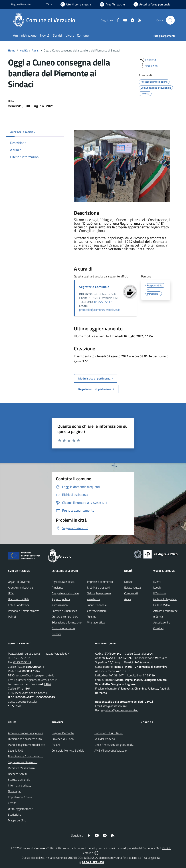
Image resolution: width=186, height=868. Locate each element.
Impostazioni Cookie (20, 797)
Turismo (92, 617)
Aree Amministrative (20, 587)
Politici (12, 617)
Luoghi (157, 587)
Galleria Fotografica (165, 599)
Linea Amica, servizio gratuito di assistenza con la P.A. (127, 745)
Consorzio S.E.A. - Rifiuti (109, 733)
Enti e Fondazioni (18, 605)
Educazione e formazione (67, 622)
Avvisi (36, 50)
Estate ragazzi (133, 587)
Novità (24, 50)
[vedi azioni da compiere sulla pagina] (149, 66)
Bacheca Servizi (17, 774)
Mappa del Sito (17, 820)
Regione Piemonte (63, 733)
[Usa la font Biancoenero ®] (76, 4)
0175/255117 (103, 302)
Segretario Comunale (94, 287)
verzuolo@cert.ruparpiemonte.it (35, 675)
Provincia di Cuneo (63, 739)
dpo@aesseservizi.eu (116, 706)
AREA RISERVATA (91, 862)
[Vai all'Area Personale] (152, 4)
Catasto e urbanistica (64, 611)
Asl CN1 (56, 745)
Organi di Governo (19, 582)
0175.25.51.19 (22, 662)
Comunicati (131, 593)
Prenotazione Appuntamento (26, 756)
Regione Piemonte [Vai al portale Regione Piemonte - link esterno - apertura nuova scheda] (21, 4)
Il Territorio (160, 593)
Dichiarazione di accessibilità (25, 739)
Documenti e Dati (18, 599)
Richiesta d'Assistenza (21, 768)
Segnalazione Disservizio (23, 762)
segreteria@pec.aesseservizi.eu (120, 710)
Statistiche (15, 815)
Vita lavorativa (96, 622)
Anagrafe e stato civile (65, 593)
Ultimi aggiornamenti (21, 809)
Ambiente (57, 587)
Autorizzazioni (60, 605)
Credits (12, 803)
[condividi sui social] (148, 60)
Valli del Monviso (105, 739)
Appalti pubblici (61, 599)
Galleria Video (161, 605)
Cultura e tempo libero (65, 617)
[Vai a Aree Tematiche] (112, 4)
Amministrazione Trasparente (26, 733)
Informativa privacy (20, 785)
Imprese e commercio (100, 582)
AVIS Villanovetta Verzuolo (111, 750)
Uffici (11, 593)
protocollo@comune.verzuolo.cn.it (100, 310)
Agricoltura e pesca (63, 582)
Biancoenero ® (107, 858)
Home (12, 50)
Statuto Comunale (19, 780)
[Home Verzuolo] (45, 20)
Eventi (157, 582)
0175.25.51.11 (22, 658)
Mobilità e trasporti (99, 587)
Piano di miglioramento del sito (27, 745)
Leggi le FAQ (16, 750)
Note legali (15, 791)
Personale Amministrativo (24, 611)
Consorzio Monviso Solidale (68, 750)
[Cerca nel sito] (170, 20)
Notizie (128, 582)
